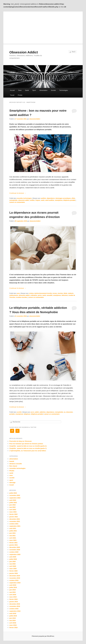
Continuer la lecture (18, 193)
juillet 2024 (13, 493)
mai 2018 (12, 620)
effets (73, 198)
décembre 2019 (15, 576)
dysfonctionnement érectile (43, 293)
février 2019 (13, 599)
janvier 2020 (14, 573)
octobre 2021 (14, 524)
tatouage (12, 483)
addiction (43, 412)
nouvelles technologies (24, 198)
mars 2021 (13, 540)
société (19, 412)
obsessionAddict (35, 119)
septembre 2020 (15, 554)
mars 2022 (13, 512)
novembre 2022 (15, 495)
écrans (55, 293)
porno (40, 295)
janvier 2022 (14, 517)
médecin (71, 293)
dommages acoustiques (63, 198)
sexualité (50, 295)
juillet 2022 (13, 503)
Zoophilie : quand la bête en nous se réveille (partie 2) (28, 446)
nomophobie (13, 200)
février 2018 (13, 628)
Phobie (20, 95)
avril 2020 (13, 566)
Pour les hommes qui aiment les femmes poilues (26, 444)
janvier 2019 (14, 602)
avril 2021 (13, 538)
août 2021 (13, 528)
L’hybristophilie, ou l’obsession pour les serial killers (28, 451)
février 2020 (13, 571)
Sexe (20, 90)
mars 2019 (13, 597)
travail (12, 485)
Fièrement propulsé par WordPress (43, 636)
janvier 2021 (14, 545)
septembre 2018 (15, 611)
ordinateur (34, 295)
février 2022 (13, 514)
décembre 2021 (15, 519)
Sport (34, 90)
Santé (27, 90)
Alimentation (43, 90)
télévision (65, 295)
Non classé (13, 466)
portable (12, 414)
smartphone (59, 200)
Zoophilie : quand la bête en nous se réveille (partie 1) (28, 448)
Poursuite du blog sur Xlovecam (21, 441)
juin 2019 (13, 590)
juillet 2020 (13, 559)
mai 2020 (12, 564)
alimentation (14, 459)
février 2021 (13, 543)
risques (38, 200)
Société (53, 90)
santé (43, 200)
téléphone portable (69, 200)
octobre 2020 (14, 552)
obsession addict (24, 200)
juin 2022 (13, 505)
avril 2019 (13, 595)
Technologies (64, 90)
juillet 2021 (13, 531)
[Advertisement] (43, 27)
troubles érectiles (22, 297)
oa (65, 412)
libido (66, 293)
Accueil (12, 90)
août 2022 (13, 500)
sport (11, 480)
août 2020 (13, 557)
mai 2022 (12, 507)
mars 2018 (13, 625)
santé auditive (50, 200)
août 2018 (13, 613)
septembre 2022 (15, 498)
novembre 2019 (15, 578)
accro (32, 412)
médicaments (14, 295)
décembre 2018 (15, 604)
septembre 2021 (15, 526)
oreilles (32, 200)
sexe (18, 293)
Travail (12, 95)
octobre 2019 (14, 580)
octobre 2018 (14, 609)
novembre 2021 (15, 521)
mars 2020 (13, 569)
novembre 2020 (15, 550)
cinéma (31, 293)
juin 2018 (13, 618)
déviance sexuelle (16, 464)
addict (37, 412)
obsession (69, 412)
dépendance (51, 198)
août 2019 (13, 585)
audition (44, 198)
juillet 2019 (13, 587)
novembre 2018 (15, 606)
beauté (12, 461)
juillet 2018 (13, 616)
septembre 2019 (15, 583)
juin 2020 (13, 562)
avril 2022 (13, 510)
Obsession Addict (24, 52)
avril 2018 (13, 623)
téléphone (27, 414)
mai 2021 (12, 536)
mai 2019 (12, 592)
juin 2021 (13, 533)
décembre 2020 (15, 547)
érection (60, 293)
